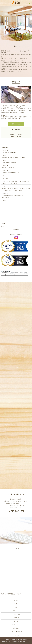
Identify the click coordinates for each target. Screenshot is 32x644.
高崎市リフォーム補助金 (8, 167)
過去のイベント (16, 625)
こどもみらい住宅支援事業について (11, 172)
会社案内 (16, 604)
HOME (16, 600)
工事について (16, 618)
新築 (16, 607)
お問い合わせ (16, 628)
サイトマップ (16, 635)
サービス (16, 621)
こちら (20, 234)
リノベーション (16, 614)
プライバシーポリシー (16, 632)
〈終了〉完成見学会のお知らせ (10, 153)
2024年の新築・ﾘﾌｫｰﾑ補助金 (9, 163)
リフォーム (16, 611)
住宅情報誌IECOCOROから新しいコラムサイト (13, 158)
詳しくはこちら (16, 124)
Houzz (2, 226)
